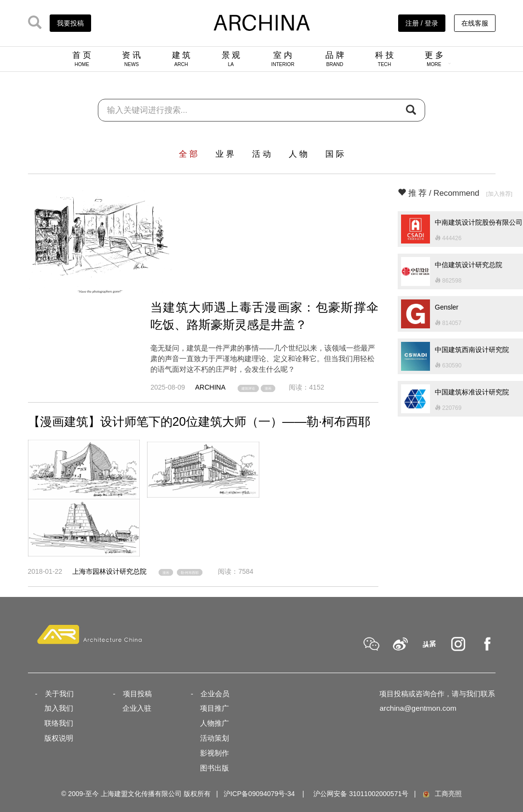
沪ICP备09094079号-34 (259, 794)
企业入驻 (137, 708)
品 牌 (335, 59)
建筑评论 (248, 388)
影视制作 (215, 753)
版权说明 (59, 738)
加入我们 (59, 708)
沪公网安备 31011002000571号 (361, 794)
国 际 (335, 154)
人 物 (298, 154)
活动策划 (215, 738)
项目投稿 (137, 694)
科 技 (384, 59)
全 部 (188, 154)
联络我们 (59, 723)
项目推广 (215, 708)
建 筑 (181, 59)
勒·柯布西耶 (190, 573)
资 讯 (131, 59)
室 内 (283, 59)
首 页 (82, 59)
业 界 (225, 154)
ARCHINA (210, 387)
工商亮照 (442, 794)
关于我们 (59, 694)
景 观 (231, 59)
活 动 (261, 154)
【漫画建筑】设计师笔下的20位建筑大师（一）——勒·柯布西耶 (199, 421)
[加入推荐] (499, 194)
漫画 (268, 388)
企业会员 (215, 694)
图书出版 (215, 768)
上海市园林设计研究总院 (109, 571)
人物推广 (215, 723)
